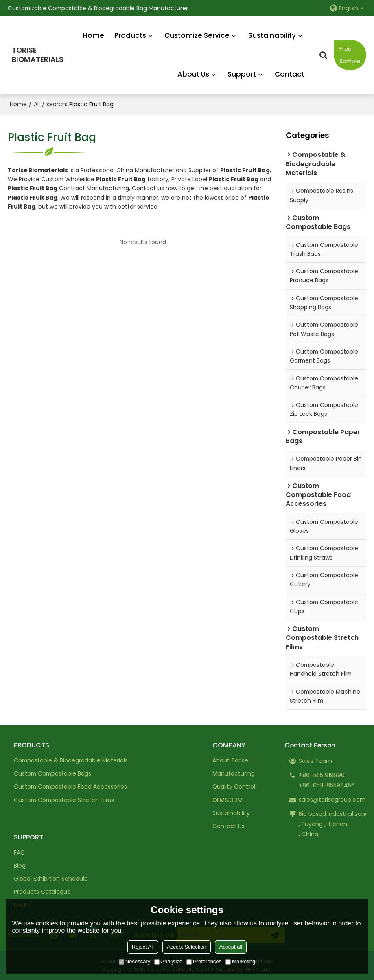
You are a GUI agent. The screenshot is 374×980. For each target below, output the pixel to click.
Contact (290, 74)
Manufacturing (234, 773)
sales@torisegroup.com (332, 800)
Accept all (231, 947)
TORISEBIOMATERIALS (38, 55)
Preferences (204, 961)
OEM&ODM (227, 800)
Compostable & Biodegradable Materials (71, 760)
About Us (193, 74)
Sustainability (272, 35)
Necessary (135, 961)
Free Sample (350, 55)
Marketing (240, 961)
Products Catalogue (42, 892)
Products (130, 35)
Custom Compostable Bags (52, 773)
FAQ (19, 853)
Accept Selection (187, 947)
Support (242, 74)
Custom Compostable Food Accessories (70, 787)
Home (94, 35)
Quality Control (234, 787)
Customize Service (197, 35)
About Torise (230, 760)
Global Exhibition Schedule (51, 879)
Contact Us (229, 826)
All (37, 104)
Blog (20, 866)
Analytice (168, 961)
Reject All (143, 947)
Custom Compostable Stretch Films (64, 800)
